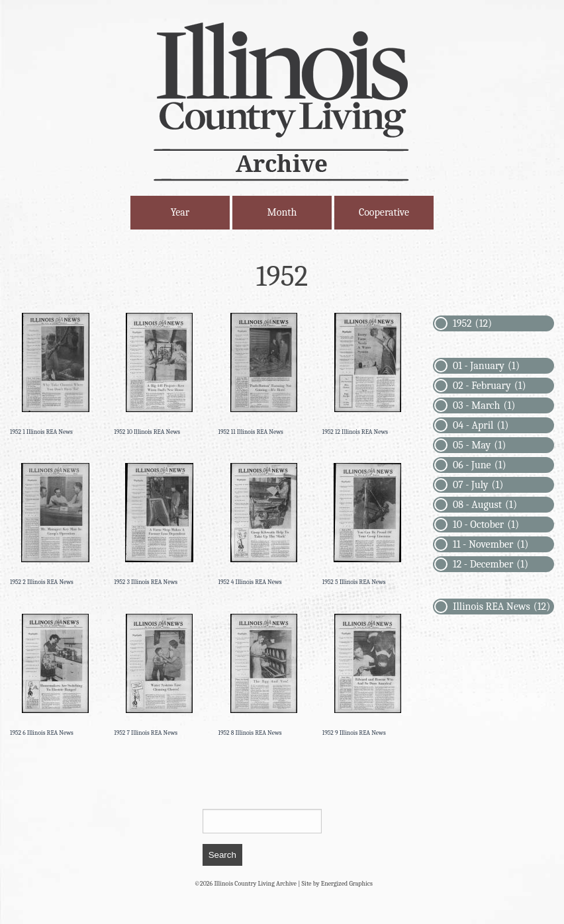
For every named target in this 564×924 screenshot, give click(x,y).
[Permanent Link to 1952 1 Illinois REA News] (55, 375)
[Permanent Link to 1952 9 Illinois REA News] (368, 676)
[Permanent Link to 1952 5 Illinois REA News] (368, 525)
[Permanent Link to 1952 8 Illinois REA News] (264, 676)
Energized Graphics (347, 884)
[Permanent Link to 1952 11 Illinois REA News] (264, 375)
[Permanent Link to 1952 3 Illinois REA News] (159, 525)
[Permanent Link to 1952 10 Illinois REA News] (159, 375)
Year (180, 212)
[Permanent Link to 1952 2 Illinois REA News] (55, 525)
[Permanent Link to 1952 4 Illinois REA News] (264, 525)
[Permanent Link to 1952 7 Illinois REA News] (159, 676)
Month (282, 212)
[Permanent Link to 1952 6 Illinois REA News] (55, 676)
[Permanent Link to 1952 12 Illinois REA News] (368, 375)
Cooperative (384, 212)
